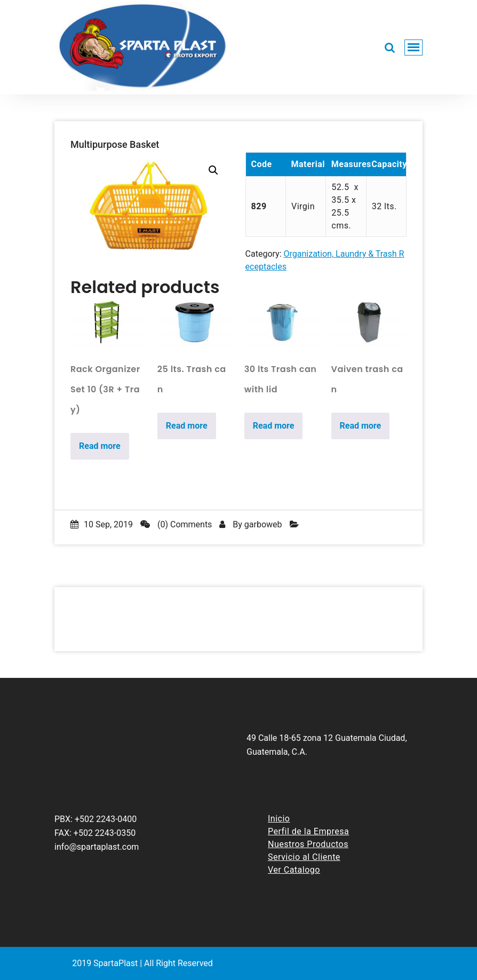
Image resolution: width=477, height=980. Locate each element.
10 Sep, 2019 (102, 524)
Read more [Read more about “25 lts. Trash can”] (187, 426)
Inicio (279, 819)
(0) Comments (176, 524)
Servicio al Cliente (304, 857)
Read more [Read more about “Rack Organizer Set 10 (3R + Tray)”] (100, 446)
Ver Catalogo (294, 870)
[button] (213, 170)
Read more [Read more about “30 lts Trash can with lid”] (274, 426)
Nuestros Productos (308, 844)
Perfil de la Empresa (308, 831)
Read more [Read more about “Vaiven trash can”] (361, 426)
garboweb (263, 524)
